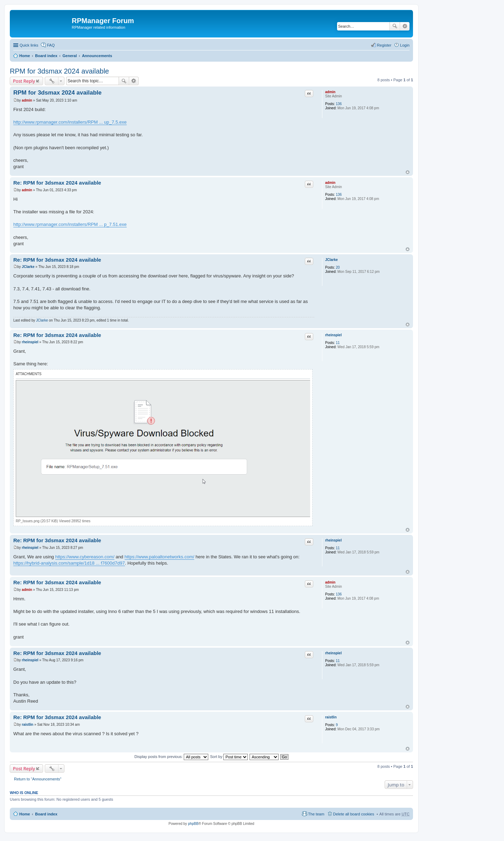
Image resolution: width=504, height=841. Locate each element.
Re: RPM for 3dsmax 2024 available (57, 183)
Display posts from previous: (171, 757)
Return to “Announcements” (38, 779)
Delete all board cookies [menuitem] (354, 814)
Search (395, 26)
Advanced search (405, 26)
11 (338, 343)
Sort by (229, 757)
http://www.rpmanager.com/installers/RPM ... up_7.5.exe (70, 122)
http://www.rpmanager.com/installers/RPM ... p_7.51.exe (70, 224)
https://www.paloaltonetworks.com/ (159, 557)
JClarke (331, 260)
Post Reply (24, 81)
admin (330, 92)
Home (25, 56)
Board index (46, 56)
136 (339, 104)
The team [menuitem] (316, 814)
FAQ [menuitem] (51, 45)
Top (408, 172)
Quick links (29, 45)
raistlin (331, 717)
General (69, 56)
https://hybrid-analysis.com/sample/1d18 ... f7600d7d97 (69, 563)
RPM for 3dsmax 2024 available (59, 71)
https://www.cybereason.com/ (85, 557)
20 (338, 267)
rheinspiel (333, 335)
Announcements (97, 56)
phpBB (193, 824)
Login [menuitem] (405, 45)
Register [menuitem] (384, 45)
